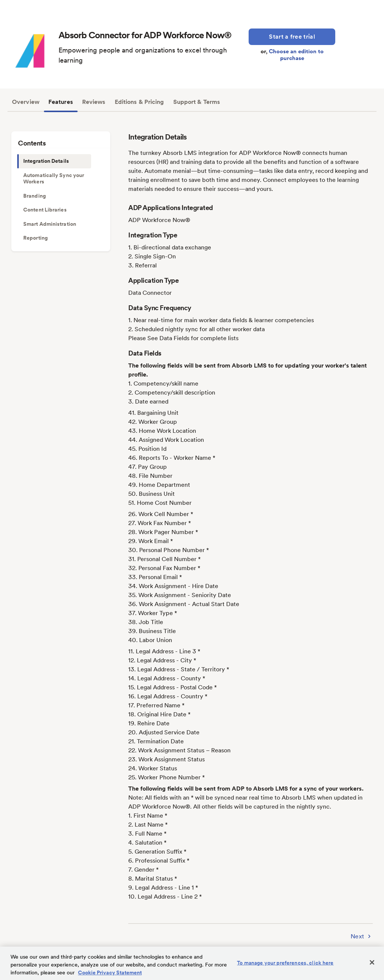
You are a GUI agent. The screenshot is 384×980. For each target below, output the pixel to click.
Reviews (94, 102)
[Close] (372, 962)
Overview (26, 102)
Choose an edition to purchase (296, 55)
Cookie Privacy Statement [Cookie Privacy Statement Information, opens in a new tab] (110, 972)
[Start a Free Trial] (292, 37)
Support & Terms (197, 102)
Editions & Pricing (139, 102)
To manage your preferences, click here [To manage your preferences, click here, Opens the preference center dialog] (285, 963)
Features (61, 102)
